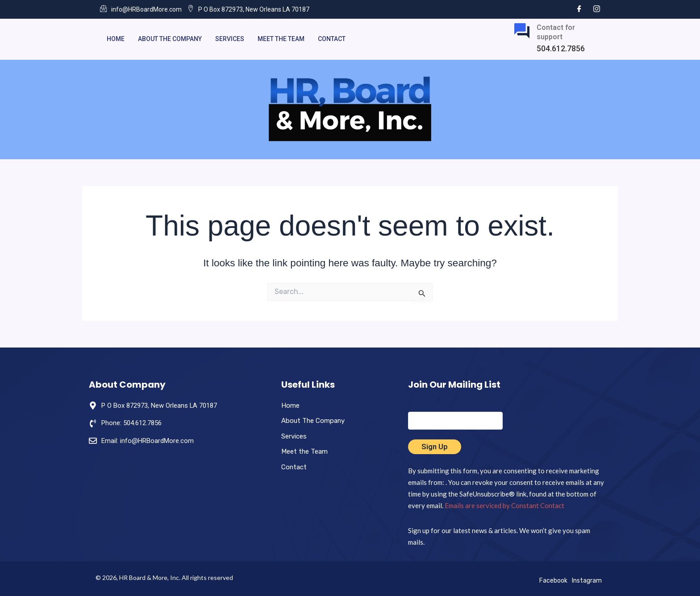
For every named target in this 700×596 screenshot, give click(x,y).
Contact (332, 39)
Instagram (587, 581)
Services (230, 39)
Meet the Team (281, 39)
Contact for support (556, 32)
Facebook (553, 581)
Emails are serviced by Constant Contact (504, 505)
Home (116, 39)
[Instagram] (597, 9)
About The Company (170, 39)
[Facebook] (579, 9)
